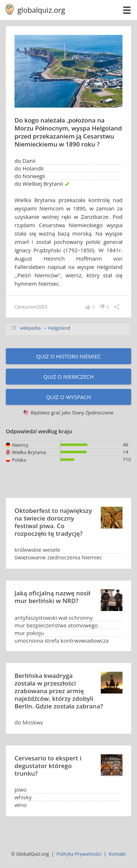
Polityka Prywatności (79, 854)
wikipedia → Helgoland (45, 328)
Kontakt (117, 854)
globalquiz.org (41, 10)
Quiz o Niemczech (68, 377)
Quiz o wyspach (68, 397)
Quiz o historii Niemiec (68, 356)
